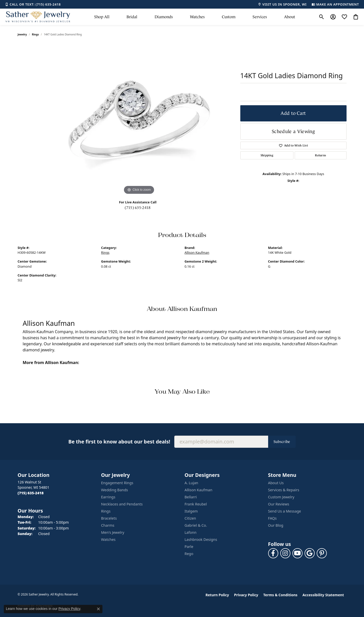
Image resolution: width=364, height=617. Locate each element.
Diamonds (164, 17)
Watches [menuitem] (108, 539)
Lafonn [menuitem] (191, 532)
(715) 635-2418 (138, 208)
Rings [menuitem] (106, 511)
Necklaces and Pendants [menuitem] (122, 504)
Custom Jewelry (281, 497)
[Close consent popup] (98, 609)
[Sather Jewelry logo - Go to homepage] (38, 17)
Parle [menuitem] (189, 547)
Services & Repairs (284, 490)
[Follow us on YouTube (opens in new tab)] (297, 553)
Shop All (102, 17)
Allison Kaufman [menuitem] (199, 490)
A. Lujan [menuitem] (191, 483)
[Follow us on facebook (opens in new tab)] (273, 553)
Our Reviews (279, 504)
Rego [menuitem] (189, 554)
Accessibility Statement (323, 595)
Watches (197, 17)
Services (260, 17)
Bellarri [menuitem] (191, 497)
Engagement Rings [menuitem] (117, 483)
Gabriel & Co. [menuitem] (196, 525)
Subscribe (282, 442)
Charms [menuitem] (108, 525)
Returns (320, 155)
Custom (229, 17)
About (290, 17)
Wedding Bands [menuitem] (115, 490)
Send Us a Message (285, 511)
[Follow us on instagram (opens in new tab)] (285, 553)
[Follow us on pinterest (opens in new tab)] (322, 553)
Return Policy (217, 595)
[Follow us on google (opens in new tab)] (310, 553)
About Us (276, 483)
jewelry (22, 34)
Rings (35, 34)
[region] (139, 120)
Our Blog (276, 525)
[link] (33, 4)
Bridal (132, 17)
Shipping (267, 155)
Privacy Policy (246, 595)
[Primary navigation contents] (195, 17)
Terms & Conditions (280, 595)
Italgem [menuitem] (191, 511)
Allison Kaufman (197, 252)
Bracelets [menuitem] (109, 518)
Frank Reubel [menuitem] (196, 504)
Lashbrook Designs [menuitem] (201, 539)
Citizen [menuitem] (190, 518)
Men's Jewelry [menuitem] (113, 532)
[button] (322, 17)
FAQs (272, 518)
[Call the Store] (31, 493)
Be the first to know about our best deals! (119, 442)
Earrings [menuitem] (108, 497)
